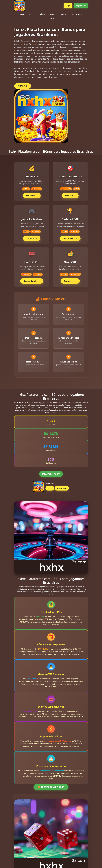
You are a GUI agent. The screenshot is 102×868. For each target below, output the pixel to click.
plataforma (75, 14)
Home (22, 14)
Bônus (43, 14)
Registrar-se (81, 6)
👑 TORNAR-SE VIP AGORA (51, 790)
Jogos (31, 14)
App (63, 14)
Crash (50, 18)
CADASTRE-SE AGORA (51, 477)
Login (68, 6)
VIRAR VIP (23, 86)
